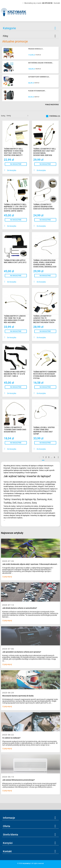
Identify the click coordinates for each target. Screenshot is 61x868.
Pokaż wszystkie (52, 105)
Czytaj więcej (7, 577)
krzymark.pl (27, 863)
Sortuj (3, 116)
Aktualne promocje (15, 41)
